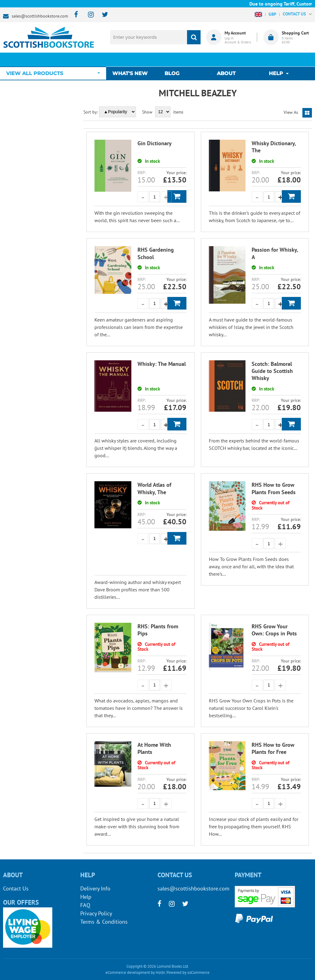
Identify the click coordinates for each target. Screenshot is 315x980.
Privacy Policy (96, 913)
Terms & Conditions (104, 922)
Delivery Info (95, 888)
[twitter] (102, 15)
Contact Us (16, 888)
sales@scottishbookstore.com (40, 16)
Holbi (160, 972)
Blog (173, 60)
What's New (133, 60)
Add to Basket (177, 196)
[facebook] (74, 15)
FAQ (85, 905)
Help (86, 897)
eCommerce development (128, 972)
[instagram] (88, 15)
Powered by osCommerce (188, 972)
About (226, 60)
